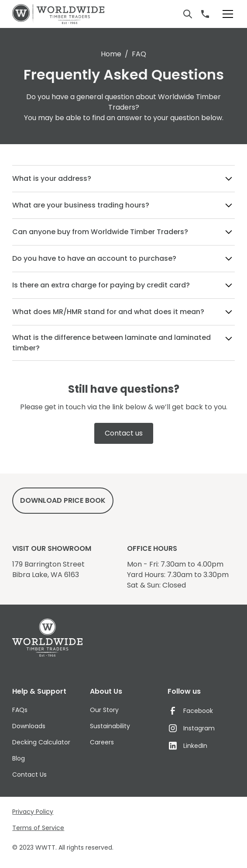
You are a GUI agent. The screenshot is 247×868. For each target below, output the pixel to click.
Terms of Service (38, 828)
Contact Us (29, 775)
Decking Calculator (41, 742)
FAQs (20, 710)
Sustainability (110, 726)
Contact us (124, 433)
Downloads (29, 726)
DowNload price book (63, 500)
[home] (58, 14)
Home (111, 54)
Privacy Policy (33, 812)
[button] (226, 14)
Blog (19, 758)
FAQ (139, 54)
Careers (102, 742)
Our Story (104, 710)
